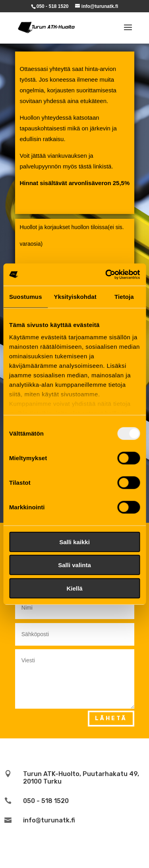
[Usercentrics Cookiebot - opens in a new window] (106, 275)
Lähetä (111, 718)
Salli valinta (74, 565)
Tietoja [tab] (124, 296)
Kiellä (74, 588)
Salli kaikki (74, 542)
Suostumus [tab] (26, 296)
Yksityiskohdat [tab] (75, 296)
